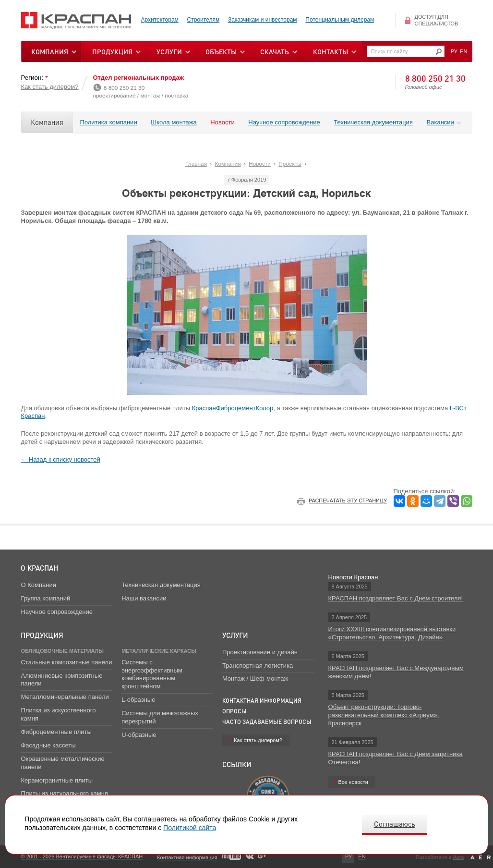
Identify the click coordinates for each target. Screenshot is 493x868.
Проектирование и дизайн (260, 652)
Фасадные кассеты (48, 745)
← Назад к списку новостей (61, 459)
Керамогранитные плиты (57, 780)
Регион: (33, 78)
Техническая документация (373, 122)
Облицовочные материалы (62, 651)
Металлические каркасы (159, 651)
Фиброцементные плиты (56, 732)
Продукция (112, 51)
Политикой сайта (190, 828)
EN (463, 51)
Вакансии (440, 122)
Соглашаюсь (395, 824)
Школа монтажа (174, 122)
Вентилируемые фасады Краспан (76, 20)
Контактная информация (262, 701)
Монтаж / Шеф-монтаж (255, 679)
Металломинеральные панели (65, 697)
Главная (196, 164)
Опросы (234, 711)
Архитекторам (160, 20)
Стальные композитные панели (66, 662)
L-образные (138, 700)
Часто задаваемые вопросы (267, 722)
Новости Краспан (353, 577)
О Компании (38, 585)
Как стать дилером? (50, 87)
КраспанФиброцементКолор (233, 408)
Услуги (235, 635)
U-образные (139, 735)
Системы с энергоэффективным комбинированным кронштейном (152, 674)
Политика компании (109, 122)
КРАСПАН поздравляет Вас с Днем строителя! (396, 598)
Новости (222, 122)
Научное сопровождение (284, 122)
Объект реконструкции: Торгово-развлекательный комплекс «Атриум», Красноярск (384, 715)
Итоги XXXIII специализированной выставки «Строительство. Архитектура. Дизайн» (392, 633)
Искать (439, 52)
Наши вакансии (144, 598)
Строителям (204, 20)
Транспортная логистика (258, 666)
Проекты (290, 164)
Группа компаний (45, 598)
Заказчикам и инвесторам (263, 20)
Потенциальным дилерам (340, 20)
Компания (47, 122)
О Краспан (39, 568)
